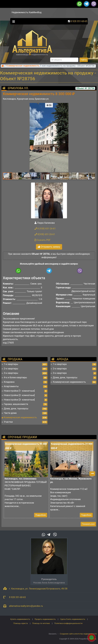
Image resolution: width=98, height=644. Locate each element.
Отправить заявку (49, 247)
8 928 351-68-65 (79, 21)
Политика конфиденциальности (68, 623)
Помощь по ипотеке (41, 623)
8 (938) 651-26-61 (45, 229)
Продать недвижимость (45, 619)
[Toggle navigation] (13, 21)
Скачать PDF (42, 240)
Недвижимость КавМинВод (27, 12)
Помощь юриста (21, 623)
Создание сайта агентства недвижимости (78, 634)
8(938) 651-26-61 (45, 234)
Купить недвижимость (20, 619)
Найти (84, 60)
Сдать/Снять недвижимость (73, 619)
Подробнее (41, 515)
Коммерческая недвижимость (23, 66)
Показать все (88, 524)
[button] (49, 136)
